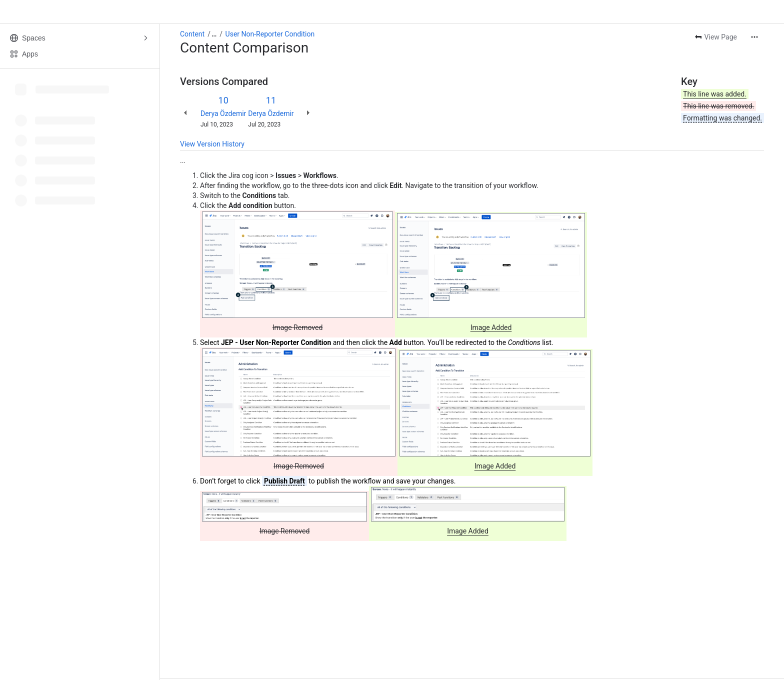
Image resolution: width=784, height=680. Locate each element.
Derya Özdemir (223, 113)
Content (192, 34)
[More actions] (754, 37)
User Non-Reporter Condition (270, 34)
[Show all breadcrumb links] (214, 34)
